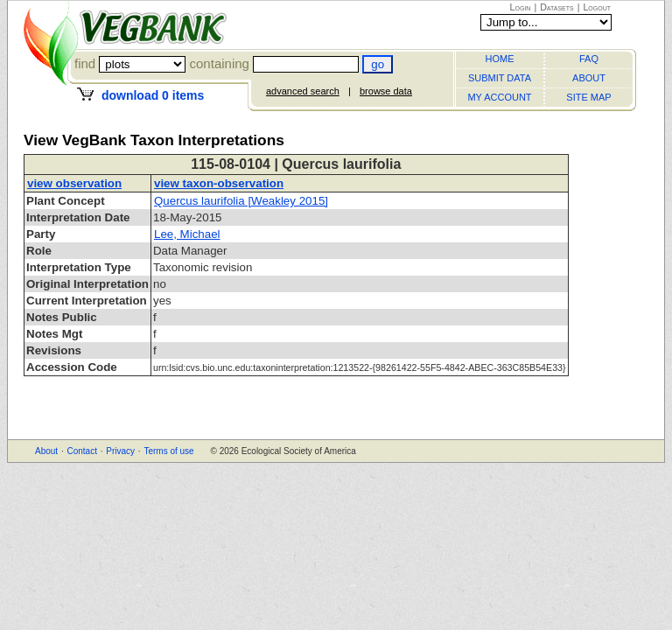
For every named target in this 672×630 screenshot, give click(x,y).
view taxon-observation (219, 183)
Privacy (120, 451)
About (46, 451)
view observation (74, 183)
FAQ (589, 59)
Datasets (557, 7)
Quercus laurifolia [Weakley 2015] (241, 201)
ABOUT (589, 78)
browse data (386, 91)
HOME (500, 59)
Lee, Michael (187, 234)
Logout (597, 7)
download (153, 95)
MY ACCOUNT (499, 97)
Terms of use (168, 451)
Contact (81, 451)
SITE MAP (588, 97)
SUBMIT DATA (500, 78)
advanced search (303, 91)
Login (521, 7)
